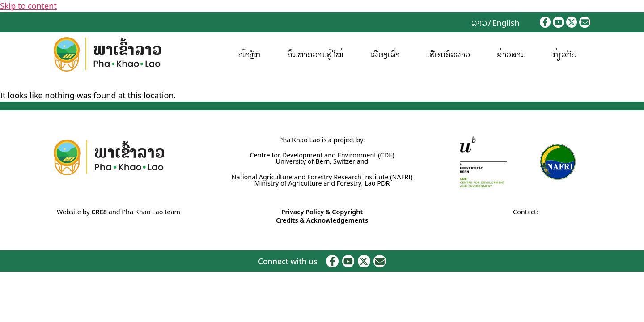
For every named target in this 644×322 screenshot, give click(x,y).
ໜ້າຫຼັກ (249, 54)
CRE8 (99, 212)
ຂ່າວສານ (511, 54)
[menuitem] (479, 22)
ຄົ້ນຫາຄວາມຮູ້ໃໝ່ (315, 54)
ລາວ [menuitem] (479, 22)
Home (9, 83)
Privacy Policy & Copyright (322, 212)
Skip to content (28, 6)
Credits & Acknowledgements (322, 220)
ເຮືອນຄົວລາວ (448, 54)
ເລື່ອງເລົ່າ (385, 54)
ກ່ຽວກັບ (565, 54)
